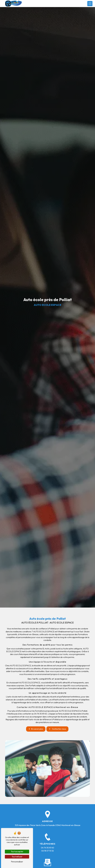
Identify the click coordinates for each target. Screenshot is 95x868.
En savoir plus (36, 729)
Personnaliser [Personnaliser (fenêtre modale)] (17, 862)
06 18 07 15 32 (47, 851)
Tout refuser (17, 857)
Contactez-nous (57, 729)
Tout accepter (17, 851)
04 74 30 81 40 (47, 848)
